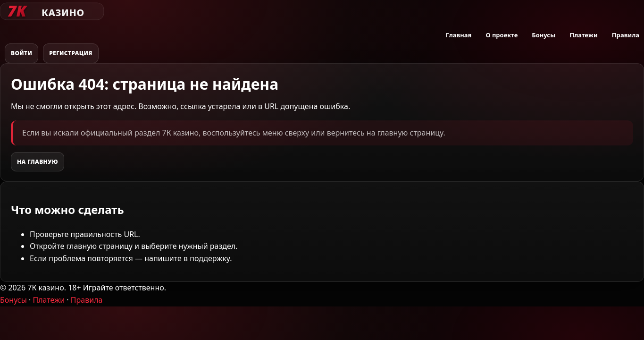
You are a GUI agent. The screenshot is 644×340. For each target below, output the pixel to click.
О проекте (502, 35)
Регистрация (71, 53)
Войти (21, 53)
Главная (459, 35)
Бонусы (544, 35)
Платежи (583, 35)
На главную (38, 162)
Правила (626, 35)
